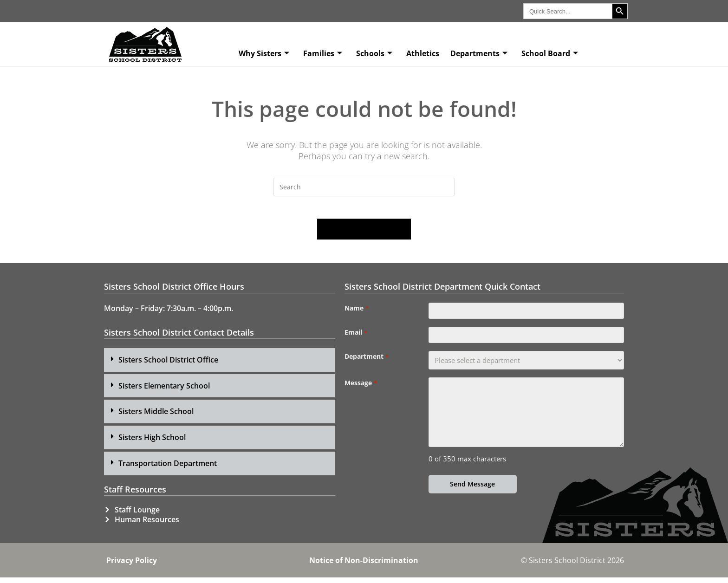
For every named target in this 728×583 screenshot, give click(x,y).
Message (361, 393)
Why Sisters (264, 53)
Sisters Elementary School (164, 391)
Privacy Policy (132, 566)
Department (366, 367)
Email (356, 340)
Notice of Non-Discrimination (364, 566)
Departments (479, 53)
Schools (374, 53)
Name (356, 314)
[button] (220, 366)
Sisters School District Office (168, 365)
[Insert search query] (364, 187)
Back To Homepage (364, 235)
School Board (550, 53)
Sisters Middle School (156, 417)
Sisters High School (152, 443)
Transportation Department (168, 469)
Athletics (423, 53)
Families (323, 53)
